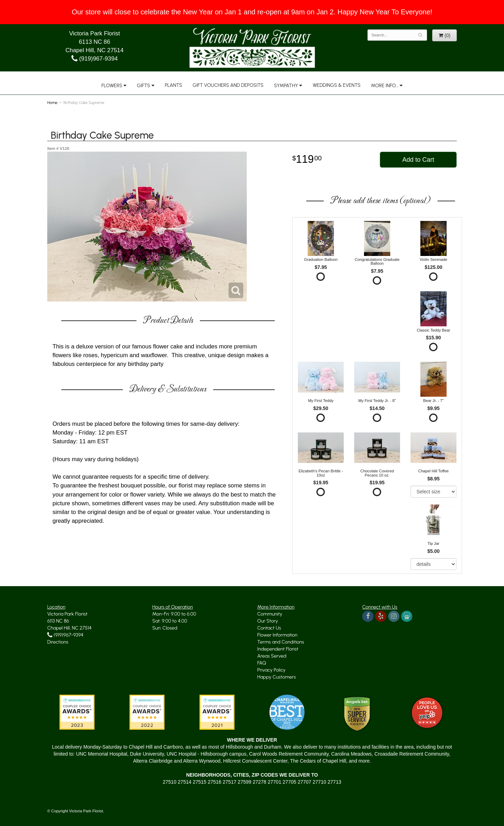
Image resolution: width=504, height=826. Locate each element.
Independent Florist (278, 649)
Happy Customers (276, 677)
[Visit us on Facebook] (368, 616)
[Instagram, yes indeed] (394, 616)
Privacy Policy (271, 670)
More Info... (385, 86)
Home (52, 103)
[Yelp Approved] (427, 712)
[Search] (421, 35)
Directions (58, 642)
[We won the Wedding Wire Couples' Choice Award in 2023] (77, 712)
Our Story (268, 621)
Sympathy (286, 86)
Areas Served (272, 656)
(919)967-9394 (95, 59)
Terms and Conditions (281, 642)
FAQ (262, 663)
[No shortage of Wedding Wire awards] (147, 712)
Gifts (143, 86)
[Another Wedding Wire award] (217, 712)
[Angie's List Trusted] (357, 713)
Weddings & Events (337, 85)
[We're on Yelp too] (381, 616)
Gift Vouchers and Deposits (228, 85)
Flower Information (277, 635)
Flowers (112, 86)
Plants (173, 85)
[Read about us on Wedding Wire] (407, 616)
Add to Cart (418, 160)
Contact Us (269, 628)
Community (270, 614)
